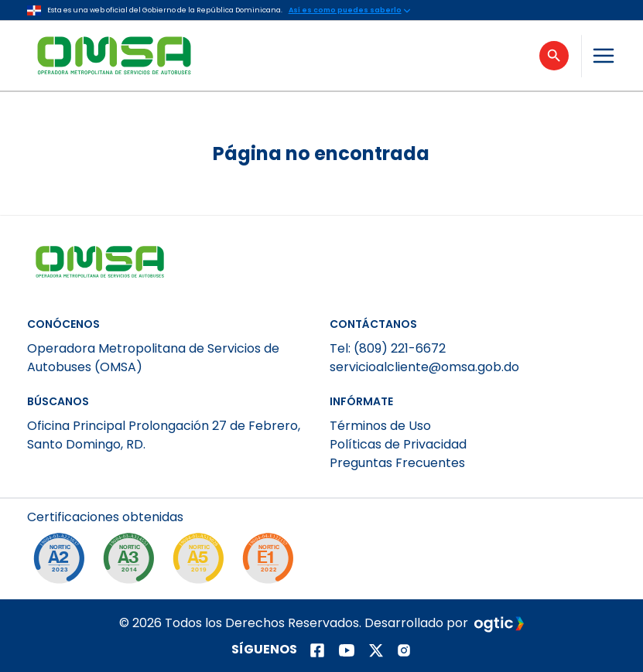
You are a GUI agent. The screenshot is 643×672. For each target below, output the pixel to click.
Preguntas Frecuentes (397, 463)
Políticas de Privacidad (398, 444)
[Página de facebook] (317, 650)
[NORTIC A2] (63, 562)
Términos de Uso (380, 426)
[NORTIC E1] (272, 562)
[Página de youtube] (347, 650)
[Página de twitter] (376, 650)
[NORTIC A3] (132, 562)
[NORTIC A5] (202, 562)
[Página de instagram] (404, 650)
